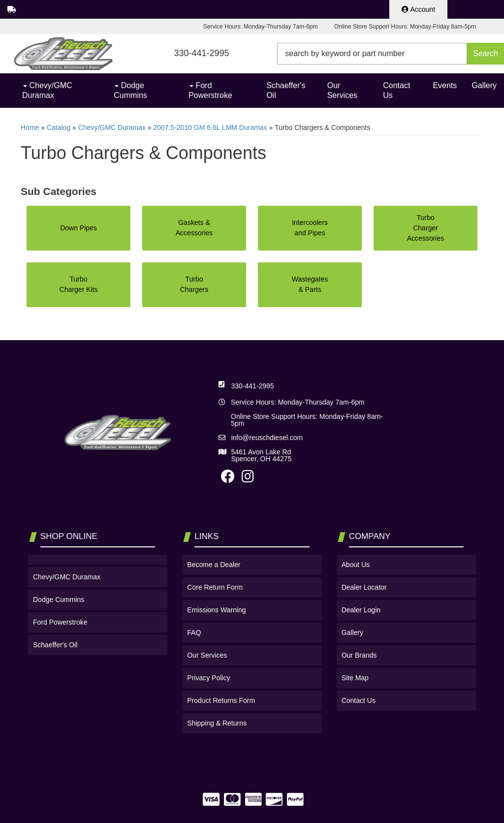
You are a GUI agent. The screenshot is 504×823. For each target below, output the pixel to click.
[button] (391, 54)
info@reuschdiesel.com (267, 438)
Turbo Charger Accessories (425, 228)
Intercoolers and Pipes (310, 228)
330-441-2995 (252, 386)
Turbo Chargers (194, 284)
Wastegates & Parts (310, 284)
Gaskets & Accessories (194, 228)
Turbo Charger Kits (79, 284)
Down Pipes (79, 228)
